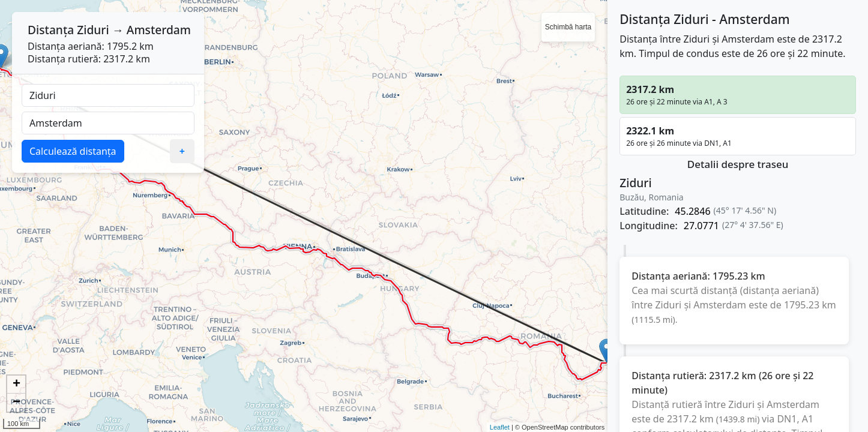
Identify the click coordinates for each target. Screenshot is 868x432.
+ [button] (17, 385)
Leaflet (500, 427)
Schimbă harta (568, 27)
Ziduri (93, 30)
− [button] (17, 403)
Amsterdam (159, 30)
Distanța (51, 30)
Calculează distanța (73, 151)
